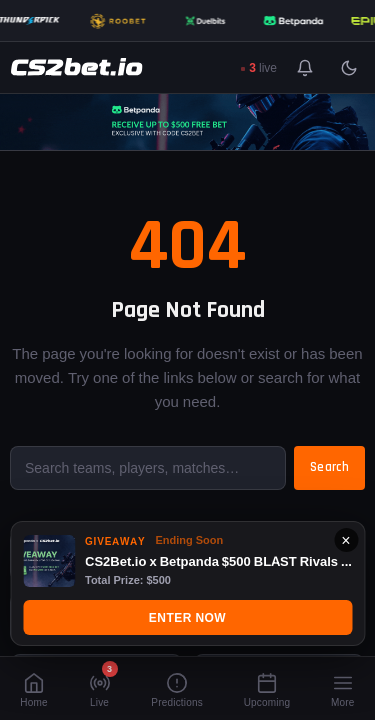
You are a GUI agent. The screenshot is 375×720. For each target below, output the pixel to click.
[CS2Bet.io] (76, 68)
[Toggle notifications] (305, 68)
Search (329, 467)
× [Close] (345, 540)
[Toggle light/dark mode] (349, 68)
